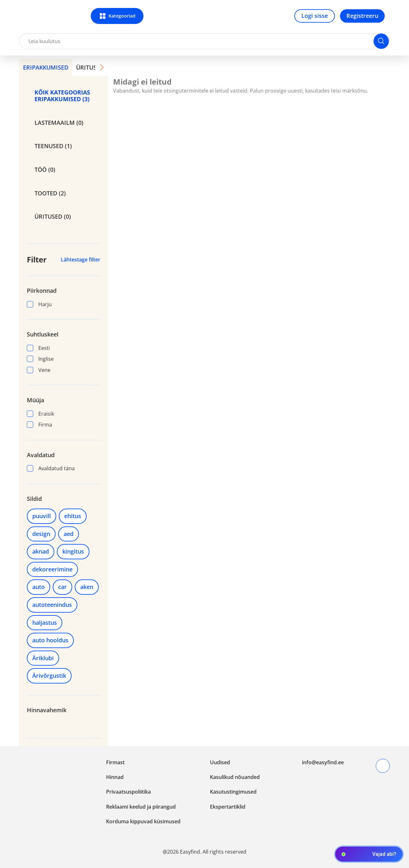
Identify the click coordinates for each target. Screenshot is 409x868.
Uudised (220, 762)
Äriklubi (43, 658)
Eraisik (40, 414)
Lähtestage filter (81, 260)
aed (69, 534)
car (62, 587)
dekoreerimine (52, 569)
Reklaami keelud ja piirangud (141, 807)
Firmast (115, 762)
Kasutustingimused (233, 792)
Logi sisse (315, 16)
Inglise (40, 359)
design (41, 534)
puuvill (42, 516)
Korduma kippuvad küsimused (143, 821)
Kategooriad (122, 16)
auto (39, 587)
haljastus (45, 623)
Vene (39, 370)
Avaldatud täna (51, 468)
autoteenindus (52, 605)
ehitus (73, 516)
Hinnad (115, 777)
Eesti (38, 348)
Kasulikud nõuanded (235, 777)
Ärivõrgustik (49, 676)
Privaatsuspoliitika (128, 792)
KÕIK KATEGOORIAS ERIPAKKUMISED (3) (62, 96)
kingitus (73, 551)
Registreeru (362, 16)
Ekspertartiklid (228, 807)
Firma (39, 425)
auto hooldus (50, 640)
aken (87, 587)
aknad (41, 551)
